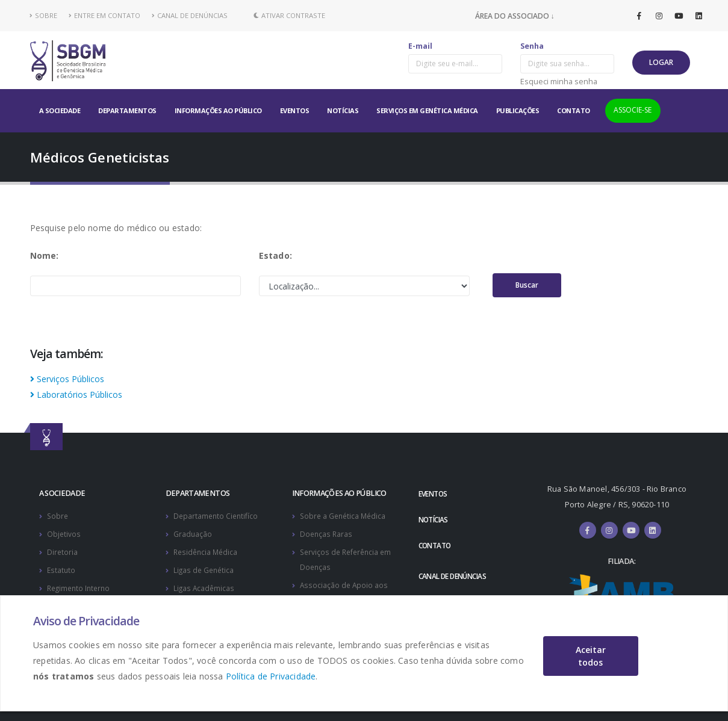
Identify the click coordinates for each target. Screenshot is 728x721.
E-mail (420, 46)
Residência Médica (207, 550)
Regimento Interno (81, 585)
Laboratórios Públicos (76, 395)
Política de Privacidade (271, 676)
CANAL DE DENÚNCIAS (190, 15)
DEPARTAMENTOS (127, 110)
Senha (532, 46)
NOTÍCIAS (343, 110)
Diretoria (63, 550)
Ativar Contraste (289, 15)
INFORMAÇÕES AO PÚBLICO (218, 110)
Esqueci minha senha (559, 81)
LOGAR (661, 62)
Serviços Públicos (67, 379)
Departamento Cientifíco (217, 515)
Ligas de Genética (205, 568)
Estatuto (62, 568)
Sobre (58, 515)
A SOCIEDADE (60, 110)
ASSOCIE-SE (633, 110)
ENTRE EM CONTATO (104, 15)
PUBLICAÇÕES (518, 110)
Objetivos (64, 533)
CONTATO (574, 110)
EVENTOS (295, 110)
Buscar (527, 285)
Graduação (193, 533)
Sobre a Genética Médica (345, 515)
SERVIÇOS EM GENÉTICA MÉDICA (427, 110)
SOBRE (44, 15)
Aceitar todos (591, 656)
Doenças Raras (327, 533)
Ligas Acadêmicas (205, 585)
